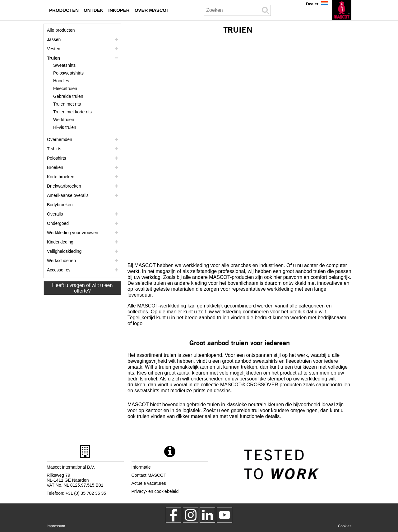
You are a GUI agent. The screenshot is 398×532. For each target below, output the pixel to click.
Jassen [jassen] (54, 39)
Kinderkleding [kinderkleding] (60, 242)
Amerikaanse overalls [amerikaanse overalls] (68, 195)
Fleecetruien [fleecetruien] (65, 89)
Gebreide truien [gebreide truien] (68, 96)
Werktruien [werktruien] (64, 120)
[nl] (342, 10)
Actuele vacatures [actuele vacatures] (149, 483)
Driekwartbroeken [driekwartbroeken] (64, 186)
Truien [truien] (53, 58)
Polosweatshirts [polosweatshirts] (68, 73)
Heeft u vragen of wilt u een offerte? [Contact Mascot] (83, 288)
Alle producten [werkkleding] (61, 30)
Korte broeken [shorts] (61, 177)
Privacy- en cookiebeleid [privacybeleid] (155, 491)
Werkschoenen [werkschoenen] (61, 261)
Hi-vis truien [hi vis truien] (65, 127)
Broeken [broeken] (55, 167)
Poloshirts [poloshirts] (56, 158)
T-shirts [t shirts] (54, 149)
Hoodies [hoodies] (61, 81)
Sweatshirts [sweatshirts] (64, 65)
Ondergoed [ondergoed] (58, 223)
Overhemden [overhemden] (60, 139)
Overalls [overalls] (55, 214)
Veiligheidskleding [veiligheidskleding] (64, 251)
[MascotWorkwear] (174, 515)
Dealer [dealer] (312, 4)
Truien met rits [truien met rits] (67, 104)
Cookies (345, 526)
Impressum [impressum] (56, 526)
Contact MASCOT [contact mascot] (149, 475)
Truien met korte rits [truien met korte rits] (72, 112)
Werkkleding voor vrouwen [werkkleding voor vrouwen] (73, 233)
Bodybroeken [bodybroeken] (60, 205)
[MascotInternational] (224, 515)
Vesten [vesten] (54, 49)
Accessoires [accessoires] (59, 270)
